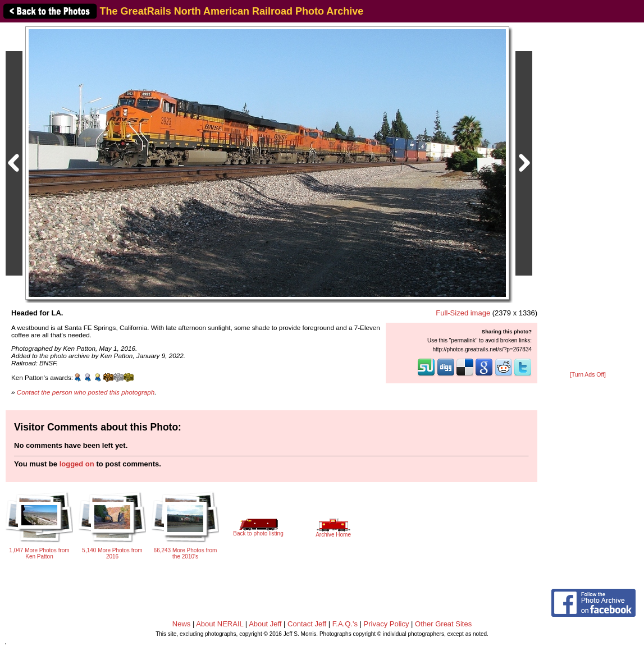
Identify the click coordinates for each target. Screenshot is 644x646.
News (182, 624)
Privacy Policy (387, 624)
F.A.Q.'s (345, 624)
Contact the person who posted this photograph (86, 392)
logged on (77, 464)
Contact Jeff (307, 624)
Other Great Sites (443, 624)
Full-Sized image (463, 313)
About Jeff (265, 624)
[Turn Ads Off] (588, 375)
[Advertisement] (588, 198)
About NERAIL (220, 624)
